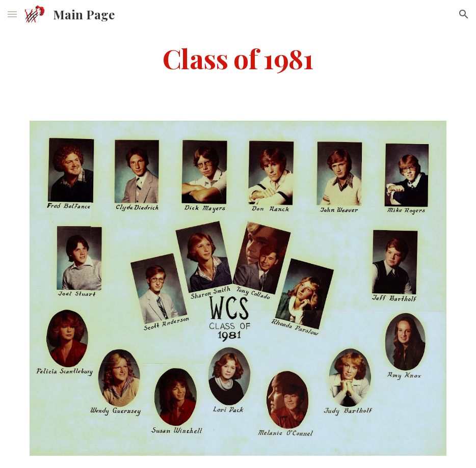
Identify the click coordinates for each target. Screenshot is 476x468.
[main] (238, 58)
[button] (12, 14)
